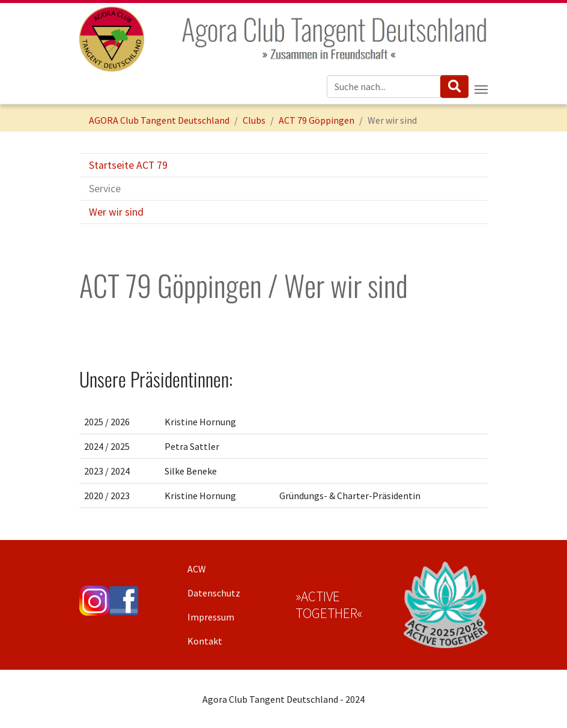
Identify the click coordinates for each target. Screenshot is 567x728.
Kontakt (205, 641)
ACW (197, 569)
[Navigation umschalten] (481, 89)
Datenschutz (214, 593)
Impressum (211, 617)
